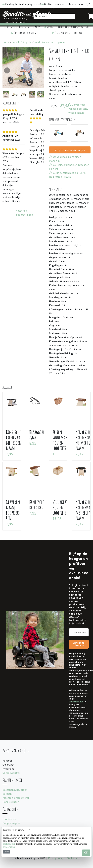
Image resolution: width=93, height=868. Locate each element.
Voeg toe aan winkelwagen (70, 150)
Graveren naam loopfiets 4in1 (13, 510)
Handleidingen (11, 802)
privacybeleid (9, 847)
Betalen (7, 794)
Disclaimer (72, 858)
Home (6, 42)
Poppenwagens (11, 823)
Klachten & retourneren (16, 798)
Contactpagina (11, 773)
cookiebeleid (9, 844)
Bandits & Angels (21, 42)
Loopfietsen (9, 819)
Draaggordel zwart (39, 435)
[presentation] (7, 70)
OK (86, 853)
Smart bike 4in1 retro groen (49, 42)
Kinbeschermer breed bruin (40, 505)
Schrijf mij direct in (79, 644)
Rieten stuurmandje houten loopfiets (62, 440)
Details (6, 852)
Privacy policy (56, 858)
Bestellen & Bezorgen (15, 790)
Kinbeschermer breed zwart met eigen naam (17, 440)
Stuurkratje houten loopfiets (61, 507)
